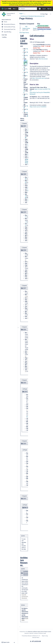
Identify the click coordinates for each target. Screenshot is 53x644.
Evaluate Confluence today (40, 633)
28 (24, 57)
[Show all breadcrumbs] (25, 14)
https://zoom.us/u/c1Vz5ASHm (38, 107)
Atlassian (35, 641)
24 (24, 74)
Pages (21, 14)
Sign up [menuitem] (49, 9)
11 (27, 69)
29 (24, 71)
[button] (40, 9)
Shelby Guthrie (26, 28)
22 (24, 91)
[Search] (20, 9)
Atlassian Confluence (32, 636)
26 (24, 67)
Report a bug (45, 636)
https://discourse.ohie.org (39, 78)
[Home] (9, 22)
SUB (40, 70)
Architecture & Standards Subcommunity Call (33, 16)
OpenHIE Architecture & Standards (25, 596)
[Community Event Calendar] (9, 29)
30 (24, 50)
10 (27, 56)
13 (27, 72)
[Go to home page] (6, 9)
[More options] (51, 14)
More (14, 9)
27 (24, 77)
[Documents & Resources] (9, 24)
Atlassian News (36, 638)
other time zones (43, 59)
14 (27, 52)
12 (27, 49)
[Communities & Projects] (9, 27)
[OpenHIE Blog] (9, 32)
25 (24, 54)
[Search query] (28, 9)
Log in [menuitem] (44, 9)
